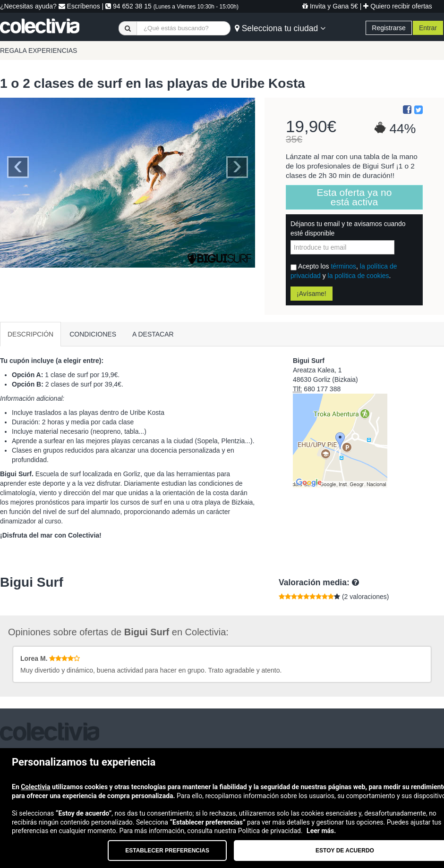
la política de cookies (359, 276)
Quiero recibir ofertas (398, 6)
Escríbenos (79, 6)
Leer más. (321, 831)
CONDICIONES (93, 334)
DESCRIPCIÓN (30, 334)
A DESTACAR (153, 334)
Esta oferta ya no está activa (354, 197)
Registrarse (389, 28)
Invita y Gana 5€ (330, 6)
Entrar (428, 28)
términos (343, 266)
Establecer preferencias (167, 851)
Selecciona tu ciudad (280, 28)
